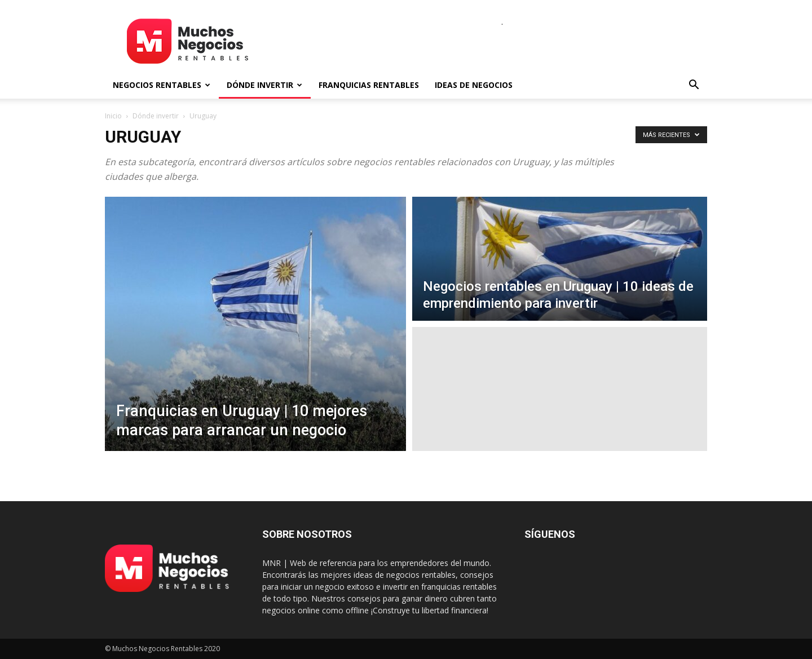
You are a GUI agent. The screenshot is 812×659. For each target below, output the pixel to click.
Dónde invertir (264, 85)
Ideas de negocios (474, 85)
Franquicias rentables (369, 85)
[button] (694, 86)
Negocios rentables (162, 85)
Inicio (113, 116)
